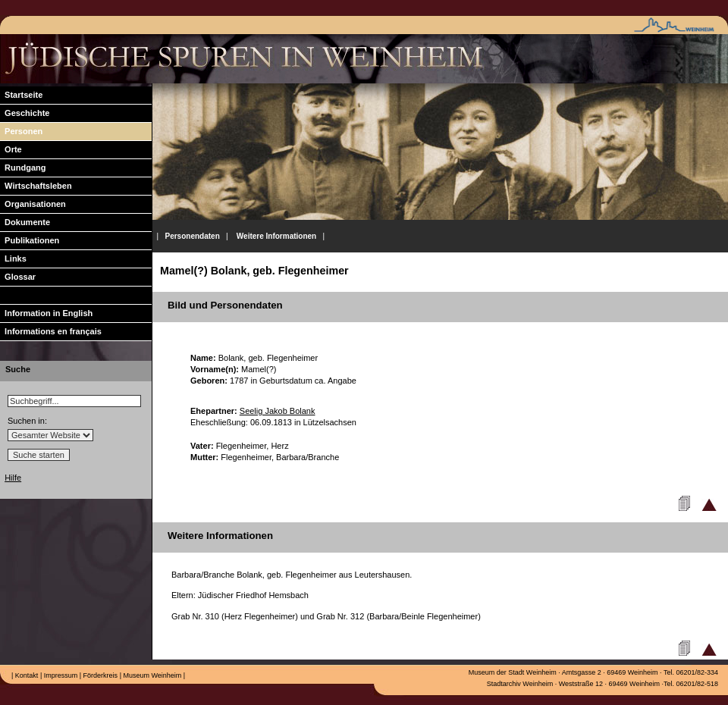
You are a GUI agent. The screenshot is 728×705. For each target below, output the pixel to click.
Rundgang (23, 168)
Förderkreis (99, 675)
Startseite (21, 95)
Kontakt (25, 675)
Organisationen (33, 204)
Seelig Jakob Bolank (278, 411)
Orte (11, 149)
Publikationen (30, 240)
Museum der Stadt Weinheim (513, 672)
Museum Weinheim (151, 675)
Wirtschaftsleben (36, 186)
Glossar (18, 277)
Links (13, 258)
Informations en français (51, 331)
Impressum (60, 675)
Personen (21, 131)
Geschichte (25, 113)
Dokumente (25, 222)
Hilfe (13, 478)
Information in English (46, 313)
